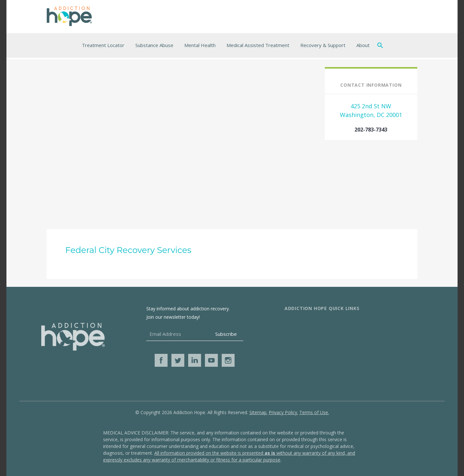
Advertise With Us (306, 344)
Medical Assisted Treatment (258, 45)
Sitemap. (258, 412)
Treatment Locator (103, 45)
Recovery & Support (323, 45)
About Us (296, 324)
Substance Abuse (154, 45)
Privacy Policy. (283, 412)
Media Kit (296, 355)
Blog (362, 355)
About (363, 45)
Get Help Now (373, 344)
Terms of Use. (314, 412)
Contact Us (298, 334)
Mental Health (200, 45)
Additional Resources (381, 324)
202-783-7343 (371, 130)
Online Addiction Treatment (389, 334)
